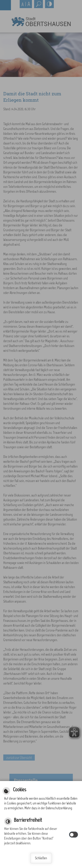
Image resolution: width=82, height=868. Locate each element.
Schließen (41, 858)
